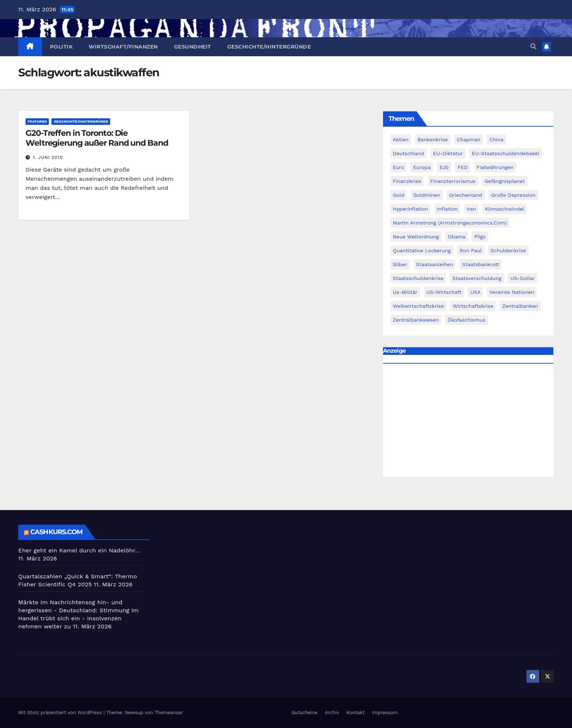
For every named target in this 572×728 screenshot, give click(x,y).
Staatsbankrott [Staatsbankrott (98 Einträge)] (481, 264)
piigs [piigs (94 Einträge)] (480, 237)
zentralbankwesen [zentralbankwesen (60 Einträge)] (416, 320)
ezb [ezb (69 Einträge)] (444, 167)
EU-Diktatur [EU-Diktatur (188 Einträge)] (448, 153)
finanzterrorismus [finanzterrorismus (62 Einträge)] (453, 181)
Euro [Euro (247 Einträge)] (399, 167)
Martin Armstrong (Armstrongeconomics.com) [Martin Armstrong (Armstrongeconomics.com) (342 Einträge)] (450, 223)
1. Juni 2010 (48, 157)
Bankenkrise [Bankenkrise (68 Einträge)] (433, 139)
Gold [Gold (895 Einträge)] (399, 195)
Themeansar (169, 712)
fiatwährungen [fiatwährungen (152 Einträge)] (495, 167)
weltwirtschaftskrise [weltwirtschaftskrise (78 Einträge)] (418, 306)
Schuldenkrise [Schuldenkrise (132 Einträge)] (508, 250)
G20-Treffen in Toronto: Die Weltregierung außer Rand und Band (97, 138)
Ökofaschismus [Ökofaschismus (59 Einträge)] (467, 320)
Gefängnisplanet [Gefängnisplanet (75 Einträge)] (505, 181)
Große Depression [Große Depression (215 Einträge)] (513, 195)
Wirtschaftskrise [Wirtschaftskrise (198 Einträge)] (473, 306)
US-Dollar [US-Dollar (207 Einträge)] (523, 278)
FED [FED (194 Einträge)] (463, 167)
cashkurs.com (56, 532)
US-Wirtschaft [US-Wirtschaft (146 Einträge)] (444, 292)
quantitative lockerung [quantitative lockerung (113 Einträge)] (422, 250)
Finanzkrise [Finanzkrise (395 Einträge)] (407, 181)
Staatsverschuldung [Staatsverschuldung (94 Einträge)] (477, 278)
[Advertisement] (468, 422)
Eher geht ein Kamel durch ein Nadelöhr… (79, 550)
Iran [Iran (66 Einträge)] (471, 209)
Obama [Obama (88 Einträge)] (457, 237)
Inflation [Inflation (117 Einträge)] (447, 209)
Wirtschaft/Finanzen (123, 47)
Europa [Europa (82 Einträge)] (422, 167)
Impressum (385, 712)
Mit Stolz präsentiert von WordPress (61, 712)
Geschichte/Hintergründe (269, 47)
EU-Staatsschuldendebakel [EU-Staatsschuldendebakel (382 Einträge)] (505, 153)
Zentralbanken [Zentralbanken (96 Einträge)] (520, 306)
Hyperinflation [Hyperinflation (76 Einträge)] (410, 209)
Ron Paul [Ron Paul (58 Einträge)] (471, 250)
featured (37, 121)
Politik (61, 47)
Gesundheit (193, 47)
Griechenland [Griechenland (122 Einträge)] (466, 195)
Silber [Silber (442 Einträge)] (400, 264)
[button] (533, 47)
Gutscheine (305, 712)
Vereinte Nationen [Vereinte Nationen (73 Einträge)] (512, 292)
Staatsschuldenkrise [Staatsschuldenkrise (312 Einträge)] (418, 278)
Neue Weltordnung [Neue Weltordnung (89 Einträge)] (416, 237)
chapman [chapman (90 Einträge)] (469, 139)
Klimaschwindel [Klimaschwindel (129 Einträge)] (504, 209)
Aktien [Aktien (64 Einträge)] (401, 139)
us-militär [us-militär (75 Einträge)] (405, 292)
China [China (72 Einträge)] (496, 139)
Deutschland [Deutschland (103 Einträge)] (409, 153)
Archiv (332, 712)
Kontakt (355, 712)
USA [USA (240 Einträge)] (475, 292)
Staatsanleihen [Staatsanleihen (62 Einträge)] (435, 264)
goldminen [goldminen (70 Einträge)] (427, 195)
